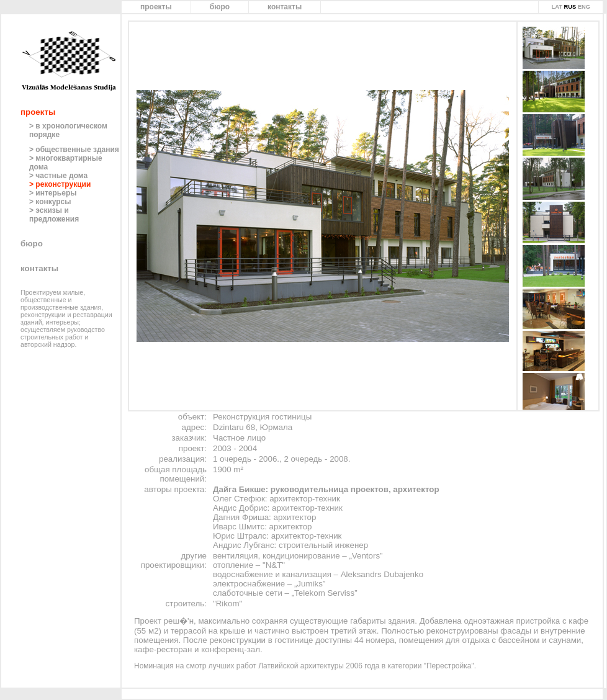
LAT (556, 7)
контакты (285, 7)
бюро (220, 7)
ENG (584, 7)
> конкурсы (50, 202)
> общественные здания (74, 150)
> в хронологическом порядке (68, 130)
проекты (156, 7)
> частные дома (58, 176)
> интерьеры (53, 193)
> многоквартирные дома (66, 163)
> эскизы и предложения (54, 215)
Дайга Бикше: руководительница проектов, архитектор (326, 489)
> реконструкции (60, 184)
